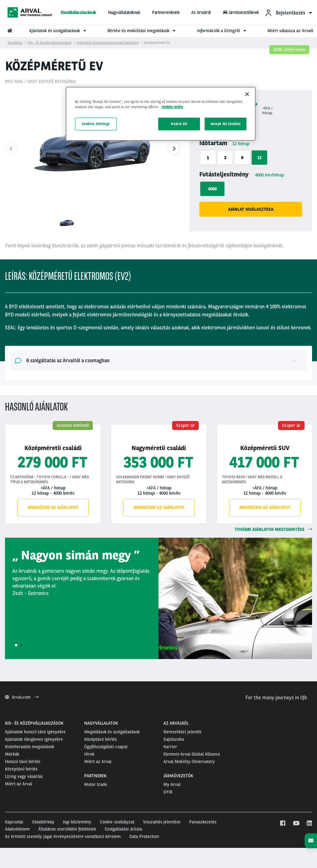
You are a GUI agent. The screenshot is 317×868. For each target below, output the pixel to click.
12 (259, 158)
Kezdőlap (15, 43)
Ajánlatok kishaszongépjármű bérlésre (107, 43)
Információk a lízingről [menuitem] (222, 31)
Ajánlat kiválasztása (251, 209)
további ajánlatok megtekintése (273, 529)
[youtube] (296, 823)
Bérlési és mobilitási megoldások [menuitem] (142, 31)
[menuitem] (288, 13)
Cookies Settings (96, 124)
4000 (212, 189)
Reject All (179, 124)
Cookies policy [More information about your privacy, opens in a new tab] (172, 107)
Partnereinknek (166, 12)
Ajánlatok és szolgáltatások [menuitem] (58, 31)
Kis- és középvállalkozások (50, 43)
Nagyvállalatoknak (124, 12)
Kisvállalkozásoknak (78, 12)
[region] (161, 114)
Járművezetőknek (241, 12)
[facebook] (282, 823)
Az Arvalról (201, 12)
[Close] (247, 94)
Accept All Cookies (226, 124)
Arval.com (22, 697)
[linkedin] (309, 823)
